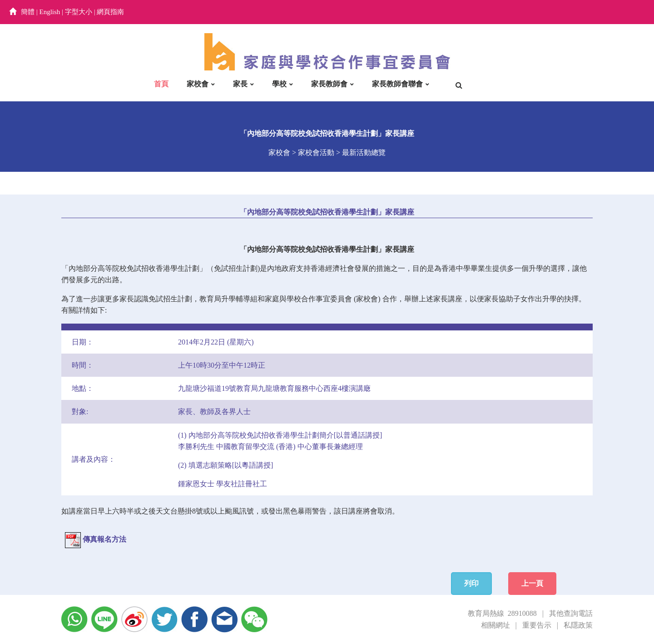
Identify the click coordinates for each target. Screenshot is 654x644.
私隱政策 (578, 625)
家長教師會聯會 (397, 84)
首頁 (161, 84)
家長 (240, 84)
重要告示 (537, 625)
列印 (471, 583)
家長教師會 (329, 84)
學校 (279, 84)
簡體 (28, 12)
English (50, 12)
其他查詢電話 (571, 613)
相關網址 (495, 625)
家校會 (198, 84)
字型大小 (79, 12)
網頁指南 (110, 12)
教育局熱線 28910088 (502, 613)
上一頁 (532, 583)
